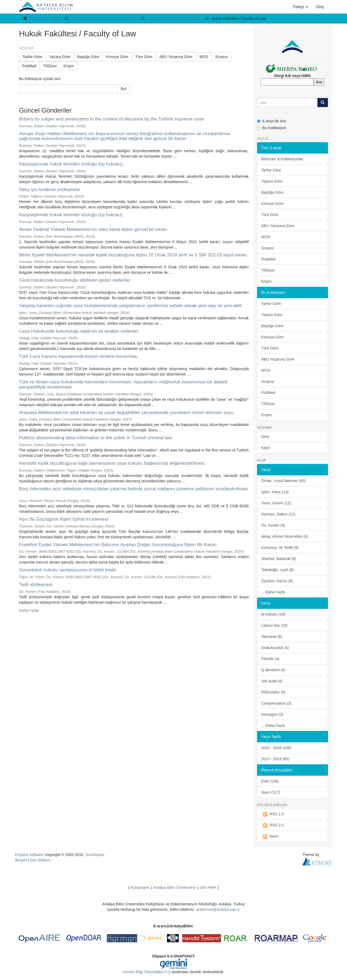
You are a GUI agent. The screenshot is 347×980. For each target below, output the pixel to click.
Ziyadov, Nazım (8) (277, 581)
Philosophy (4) (274, 692)
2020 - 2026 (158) (276, 748)
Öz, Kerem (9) (273, 525)
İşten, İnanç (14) (275, 492)
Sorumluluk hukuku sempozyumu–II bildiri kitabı (68, 570)
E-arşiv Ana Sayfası (46, 18)
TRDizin (50, 66)
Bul (124, 89)
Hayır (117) (271, 792)
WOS (204, 57)
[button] (301, 7)
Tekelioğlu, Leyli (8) (278, 570)
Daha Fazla (29, 610)
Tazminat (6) (272, 637)
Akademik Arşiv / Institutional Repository (105, 18)
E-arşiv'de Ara (272, 121)
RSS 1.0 (273, 814)
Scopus (221, 57)
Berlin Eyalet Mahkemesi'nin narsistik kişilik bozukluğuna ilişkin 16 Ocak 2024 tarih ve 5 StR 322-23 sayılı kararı (133, 255)
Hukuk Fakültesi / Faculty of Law (176, 18)
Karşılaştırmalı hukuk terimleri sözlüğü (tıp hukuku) (71, 164)
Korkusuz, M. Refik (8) (280, 548)
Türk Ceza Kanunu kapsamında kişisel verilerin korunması (78, 356)
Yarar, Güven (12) (276, 503)
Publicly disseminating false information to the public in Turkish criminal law (95, 438)
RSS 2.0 (273, 825)
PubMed (29, 66)
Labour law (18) (274, 625)
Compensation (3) (276, 703)
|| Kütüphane (139, 887)
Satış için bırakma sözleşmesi (49, 190)
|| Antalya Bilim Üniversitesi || (174, 887)
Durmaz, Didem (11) (278, 514)
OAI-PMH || (209, 887)
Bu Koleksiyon (272, 128)
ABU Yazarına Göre (176, 57)
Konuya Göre (117, 57)
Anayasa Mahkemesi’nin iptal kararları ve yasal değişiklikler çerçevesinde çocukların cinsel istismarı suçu (126, 413)
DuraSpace (95, 855)
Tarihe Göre (32, 57)
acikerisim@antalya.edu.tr (218, 909)
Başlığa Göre (88, 57)
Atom (270, 836)
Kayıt (266, 448)
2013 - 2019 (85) (275, 759)
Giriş (265, 437)
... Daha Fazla (273, 592)
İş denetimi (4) (273, 670)
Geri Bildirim (40, 860)
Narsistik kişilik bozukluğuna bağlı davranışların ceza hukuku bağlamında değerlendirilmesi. (112, 463)
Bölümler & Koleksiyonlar (282, 159)
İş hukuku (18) (273, 614)
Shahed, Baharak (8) (279, 559)
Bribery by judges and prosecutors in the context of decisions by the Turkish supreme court (111, 119)
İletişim (21, 860)
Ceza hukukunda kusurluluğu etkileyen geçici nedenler (75, 280)
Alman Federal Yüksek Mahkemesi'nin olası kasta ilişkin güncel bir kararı (93, 229)
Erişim (69, 66)
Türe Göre (144, 57)
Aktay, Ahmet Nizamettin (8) (285, 536)
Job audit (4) (272, 681)
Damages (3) (272, 714)
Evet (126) (270, 781)
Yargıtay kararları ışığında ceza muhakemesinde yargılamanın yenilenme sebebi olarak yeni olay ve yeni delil (130, 306)
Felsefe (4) (270, 659)
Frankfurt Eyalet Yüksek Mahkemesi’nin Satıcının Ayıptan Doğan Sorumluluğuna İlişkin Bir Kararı (118, 545)
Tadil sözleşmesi (36, 585)
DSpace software (29, 855)
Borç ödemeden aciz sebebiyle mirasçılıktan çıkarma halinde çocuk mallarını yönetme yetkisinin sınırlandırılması (134, 489)
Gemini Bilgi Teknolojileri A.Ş (147, 972)
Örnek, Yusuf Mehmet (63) (284, 481)
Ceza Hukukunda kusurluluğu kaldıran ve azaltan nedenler (79, 331)
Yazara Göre (60, 57)
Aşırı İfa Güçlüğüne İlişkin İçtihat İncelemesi (64, 519)
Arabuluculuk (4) (275, 648)
